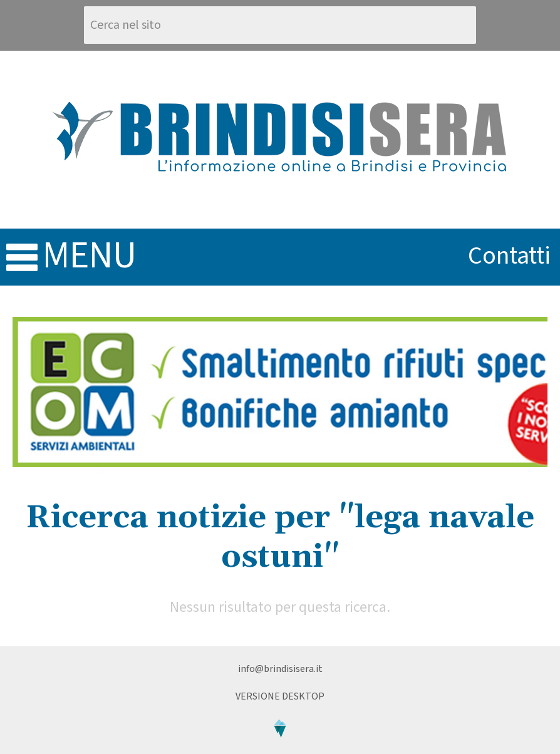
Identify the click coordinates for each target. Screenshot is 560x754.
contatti (509, 256)
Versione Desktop (280, 696)
